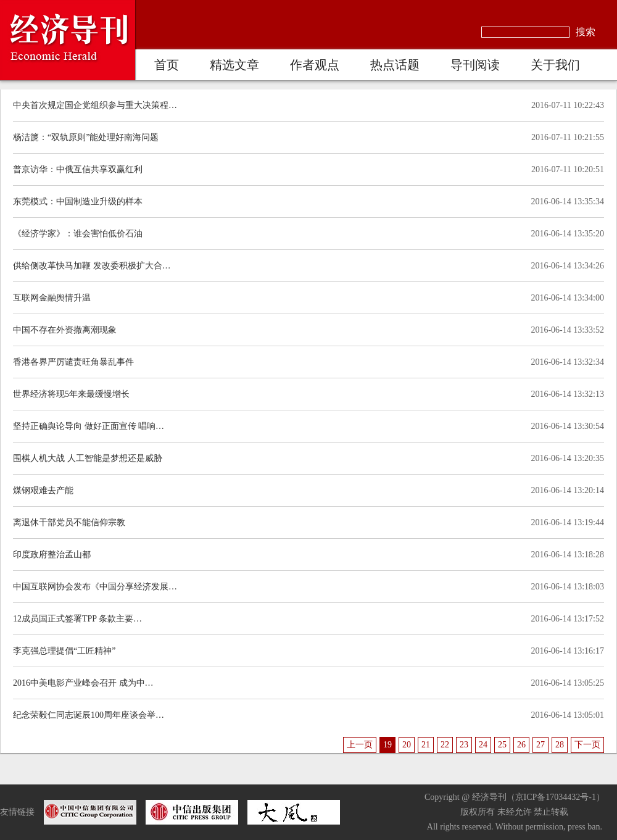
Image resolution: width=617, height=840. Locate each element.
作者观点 (315, 65)
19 (387, 745)
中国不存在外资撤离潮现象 (65, 330)
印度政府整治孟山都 (52, 555)
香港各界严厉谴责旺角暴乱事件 (73, 362)
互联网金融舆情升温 (52, 298)
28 (560, 745)
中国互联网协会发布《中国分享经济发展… (95, 587)
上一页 (360, 745)
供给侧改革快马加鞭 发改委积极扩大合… (92, 266)
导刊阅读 (475, 65)
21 (426, 745)
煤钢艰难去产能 (43, 490)
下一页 (587, 745)
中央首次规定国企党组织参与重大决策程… (95, 105)
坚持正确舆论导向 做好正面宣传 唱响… (89, 426)
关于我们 (555, 65)
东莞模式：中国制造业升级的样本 (78, 202)
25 (502, 745)
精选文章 (234, 65)
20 (407, 745)
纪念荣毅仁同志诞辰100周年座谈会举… (89, 715)
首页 (167, 65)
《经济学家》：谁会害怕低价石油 (78, 234)
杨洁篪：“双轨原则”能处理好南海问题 (86, 137)
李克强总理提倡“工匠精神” (64, 651)
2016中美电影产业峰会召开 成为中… (83, 683)
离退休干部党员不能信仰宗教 (69, 522)
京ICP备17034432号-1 (556, 797)
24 (483, 745)
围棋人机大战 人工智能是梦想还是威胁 (88, 458)
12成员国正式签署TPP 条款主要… (77, 619)
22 (445, 745)
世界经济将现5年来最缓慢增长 (71, 394)
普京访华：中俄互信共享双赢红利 (78, 169)
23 (464, 745)
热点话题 (395, 65)
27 (540, 745)
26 (521, 745)
